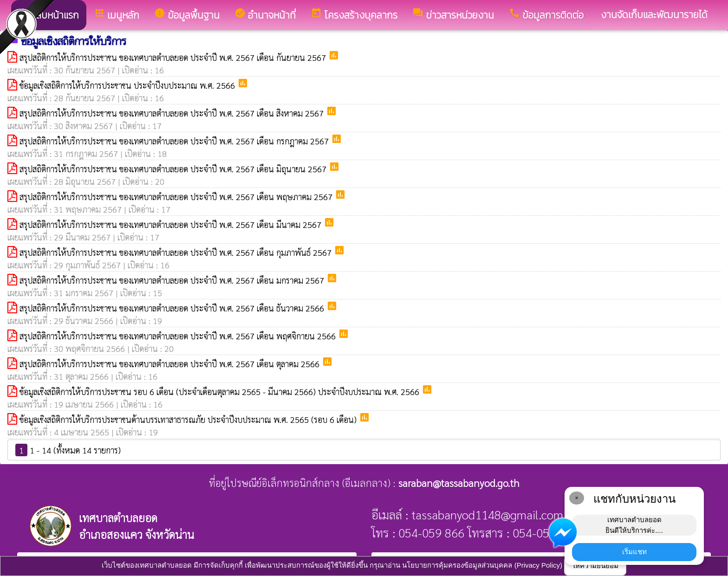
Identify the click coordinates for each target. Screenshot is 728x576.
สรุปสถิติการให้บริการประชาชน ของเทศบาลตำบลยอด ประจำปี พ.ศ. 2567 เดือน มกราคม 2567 (173, 280)
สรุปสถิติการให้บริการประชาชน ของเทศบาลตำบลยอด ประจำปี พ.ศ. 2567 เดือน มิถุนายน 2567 (174, 169)
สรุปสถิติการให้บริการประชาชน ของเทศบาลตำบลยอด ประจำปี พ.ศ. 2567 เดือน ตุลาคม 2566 (171, 364)
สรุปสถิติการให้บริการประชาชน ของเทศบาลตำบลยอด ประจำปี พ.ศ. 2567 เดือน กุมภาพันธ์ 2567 (177, 252)
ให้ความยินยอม (595, 566)
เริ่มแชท (634, 552)
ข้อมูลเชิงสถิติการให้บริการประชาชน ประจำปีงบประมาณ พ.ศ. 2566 (128, 85)
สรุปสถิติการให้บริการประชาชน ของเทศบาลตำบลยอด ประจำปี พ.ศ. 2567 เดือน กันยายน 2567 (174, 57)
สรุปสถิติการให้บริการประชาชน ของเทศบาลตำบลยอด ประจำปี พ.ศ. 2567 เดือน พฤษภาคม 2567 (177, 197)
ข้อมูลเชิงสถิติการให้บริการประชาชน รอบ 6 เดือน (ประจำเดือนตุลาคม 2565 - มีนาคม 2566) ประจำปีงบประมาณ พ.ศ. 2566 (221, 392)
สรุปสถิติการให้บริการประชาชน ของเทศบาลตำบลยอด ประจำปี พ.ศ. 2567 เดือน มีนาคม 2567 (172, 224)
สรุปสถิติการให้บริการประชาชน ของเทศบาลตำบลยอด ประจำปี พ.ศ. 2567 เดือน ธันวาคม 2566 (173, 308)
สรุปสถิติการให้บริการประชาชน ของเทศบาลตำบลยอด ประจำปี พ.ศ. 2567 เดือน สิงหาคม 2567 (173, 113)
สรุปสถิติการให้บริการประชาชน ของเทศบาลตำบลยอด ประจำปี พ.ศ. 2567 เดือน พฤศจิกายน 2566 (179, 336)
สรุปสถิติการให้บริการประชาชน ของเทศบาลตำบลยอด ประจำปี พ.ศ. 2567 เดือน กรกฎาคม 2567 (175, 141)
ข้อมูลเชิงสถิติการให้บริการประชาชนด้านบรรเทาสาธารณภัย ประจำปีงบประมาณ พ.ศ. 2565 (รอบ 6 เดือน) (189, 419)
